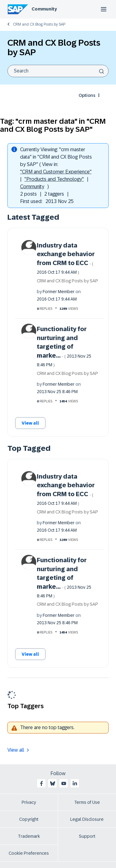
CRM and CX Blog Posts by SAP (39, 24)
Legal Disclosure (87, 819)
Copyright (29, 819)
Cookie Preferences (29, 853)
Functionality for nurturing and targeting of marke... (64, 346)
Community (44, 9)
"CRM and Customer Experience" (56, 172)
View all (30, 423)
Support (87, 836)
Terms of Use (87, 802)
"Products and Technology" (54, 179)
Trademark (29, 836)
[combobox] (58, 71)
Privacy (29, 802)
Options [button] (87, 95)
